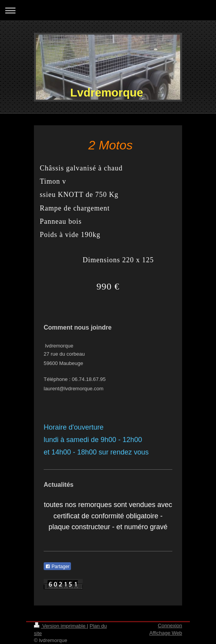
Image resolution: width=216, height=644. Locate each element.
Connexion (170, 626)
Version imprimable (60, 626)
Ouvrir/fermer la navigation (108, 10)
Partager (57, 567)
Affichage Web (166, 633)
